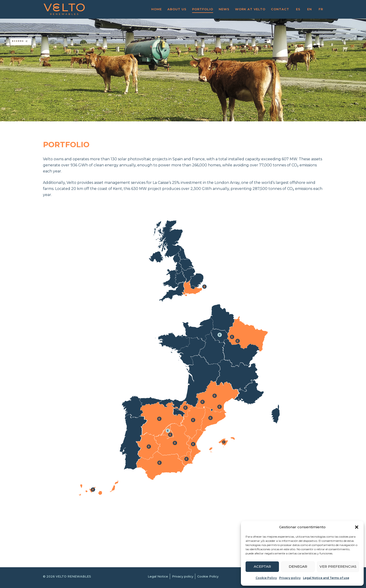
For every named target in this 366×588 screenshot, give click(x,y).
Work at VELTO (250, 9)
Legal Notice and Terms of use (326, 578)
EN (310, 9)
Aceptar (262, 566)
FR (321, 9)
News (224, 9)
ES (298, 9)
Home (157, 9)
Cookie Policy (266, 578)
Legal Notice (158, 576)
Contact (280, 9)
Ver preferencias (338, 566)
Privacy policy (290, 578)
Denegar (298, 566)
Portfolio (203, 9)
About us (177, 9)
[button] (357, 527)
